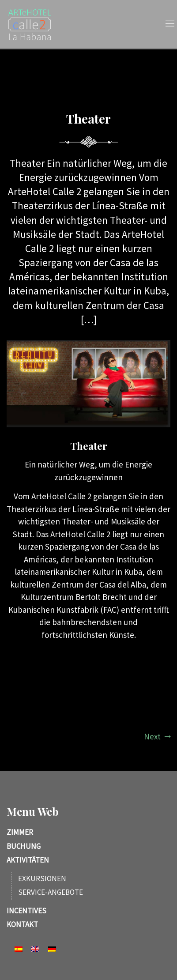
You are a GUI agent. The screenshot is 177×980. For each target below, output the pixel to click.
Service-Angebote (51, 892)
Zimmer (20, 832)
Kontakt (22, 924)
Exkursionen (42, 878)
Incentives (26, 911)
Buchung (24, 846)
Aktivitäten (28, 860)
